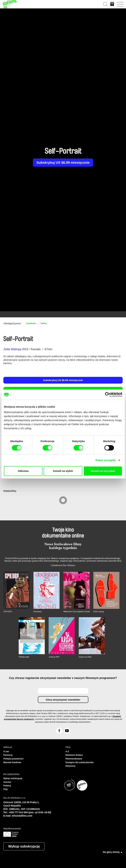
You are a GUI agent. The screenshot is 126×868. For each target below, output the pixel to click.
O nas (6, 752)
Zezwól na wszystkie (103, 471)
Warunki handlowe (12, 762)
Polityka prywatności (13, 759)
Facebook (31, 323)
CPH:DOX (8, 611)
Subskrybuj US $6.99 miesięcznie (63, 163)
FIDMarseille (24, 657)
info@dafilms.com (22, 816)
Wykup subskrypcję (24, 846)
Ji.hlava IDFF (54, 657)
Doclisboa (38, 611)
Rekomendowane (74, 759)
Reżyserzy (71, 766)
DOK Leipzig (99, 611)
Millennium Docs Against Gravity (77, 611)
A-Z (67, 752)
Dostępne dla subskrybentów (80, 762)
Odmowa (23, 471)
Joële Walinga (12, 349)
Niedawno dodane (74, 755)
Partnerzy (8, 755)
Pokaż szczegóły (106, 460)
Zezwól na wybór (63, 471)
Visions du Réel (85, 657)
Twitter (44, 323)
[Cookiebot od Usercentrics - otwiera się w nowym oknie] (107, 394)
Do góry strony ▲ (113, 852)
